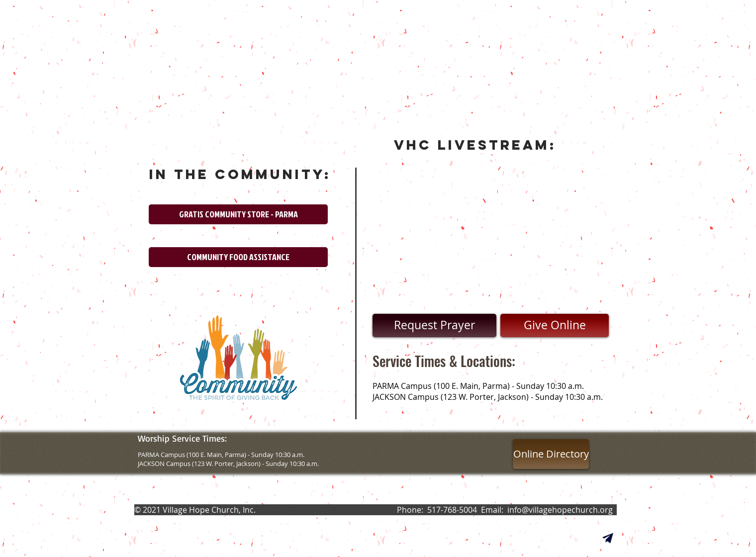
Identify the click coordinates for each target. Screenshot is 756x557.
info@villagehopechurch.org (560, 510)
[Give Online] (555, 325)
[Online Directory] (551, 454)
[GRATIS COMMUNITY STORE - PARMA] (238, 214)
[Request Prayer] (434, 325)
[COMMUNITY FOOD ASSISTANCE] (238, 257)
